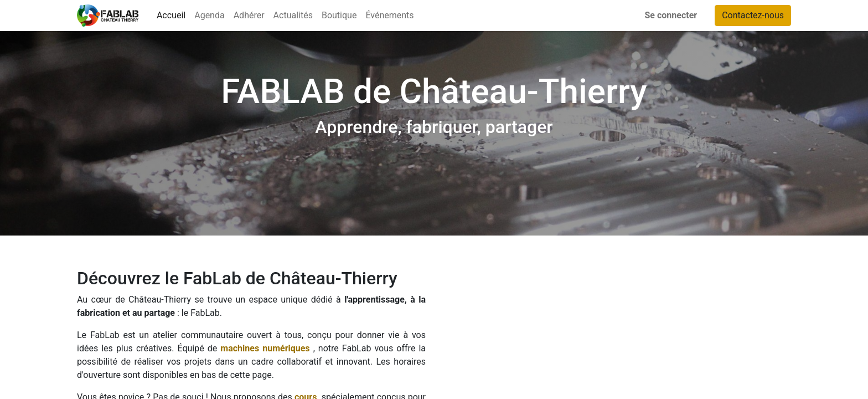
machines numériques (265, 348)
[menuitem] (171, 16)
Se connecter (671, 15)
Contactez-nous (753, 15)
